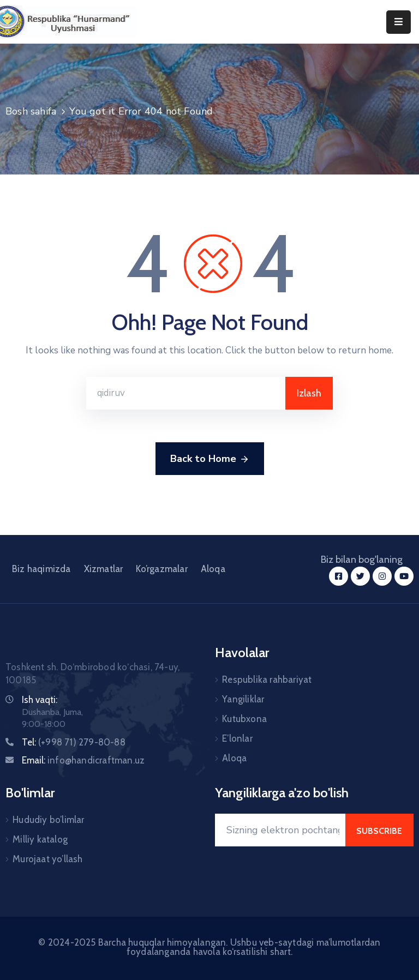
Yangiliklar (243, 699)
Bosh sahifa (31, 111)
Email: (83, 760)
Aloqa (213, 569)
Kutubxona (244, 719)
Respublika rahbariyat (267, 680)
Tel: (74, 742)
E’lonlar (237, 738)
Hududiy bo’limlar (48, 820)
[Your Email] (280, 830)
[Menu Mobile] (399, 22)
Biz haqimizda (41, 569)
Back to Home (210, 459)
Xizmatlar (104, 569)
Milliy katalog (40, 839)
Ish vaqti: (40, 700)
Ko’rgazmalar (161, 569)
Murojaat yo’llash (47, 859)
